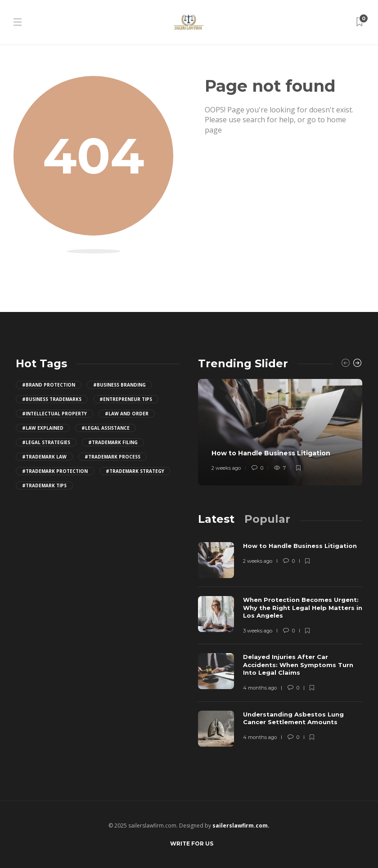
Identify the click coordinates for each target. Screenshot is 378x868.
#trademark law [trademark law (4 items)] (44, 457)
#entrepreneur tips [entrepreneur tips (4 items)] (126, 399)
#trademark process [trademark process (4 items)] (112, 457)
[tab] (216, 519)
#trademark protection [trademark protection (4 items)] (55, 471)
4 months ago (260, 688)
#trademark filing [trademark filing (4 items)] (113, 442)
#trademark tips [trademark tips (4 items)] (44, 485)
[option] (280, 432)
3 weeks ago (258, 631)
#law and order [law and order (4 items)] (127, 414)
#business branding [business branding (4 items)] (119, 385)
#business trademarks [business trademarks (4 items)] (52, 399)
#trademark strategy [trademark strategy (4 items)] (135, 471)
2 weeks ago (226, 468)
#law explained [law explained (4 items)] (43, 428)
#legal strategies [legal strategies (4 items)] (46, 442)
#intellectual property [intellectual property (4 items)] (54, 414)
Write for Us (192, 844)
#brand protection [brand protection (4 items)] (49, 385)
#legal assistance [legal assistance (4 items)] (106, 428)
